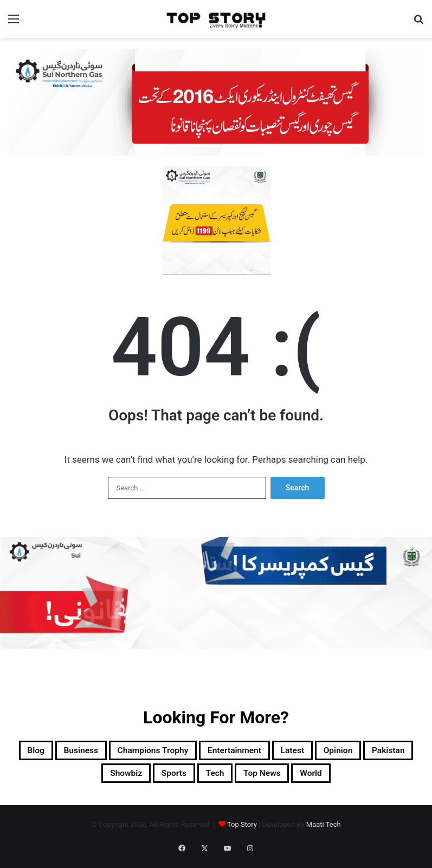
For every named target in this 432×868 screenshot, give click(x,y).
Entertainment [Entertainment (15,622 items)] (301, 752)
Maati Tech (324, 831)
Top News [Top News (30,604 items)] (333, 778)
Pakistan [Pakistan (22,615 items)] (105, 778)
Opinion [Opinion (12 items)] (43, 778)
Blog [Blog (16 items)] (55, 752)
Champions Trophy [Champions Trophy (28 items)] (199, 752)
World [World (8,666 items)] (394, 778)
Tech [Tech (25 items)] (276, 778)
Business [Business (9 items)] (110, 752)
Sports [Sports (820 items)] (226, 778)
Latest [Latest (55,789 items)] (373, 752)
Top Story (242, 831)
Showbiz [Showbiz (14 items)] (168, 778)
